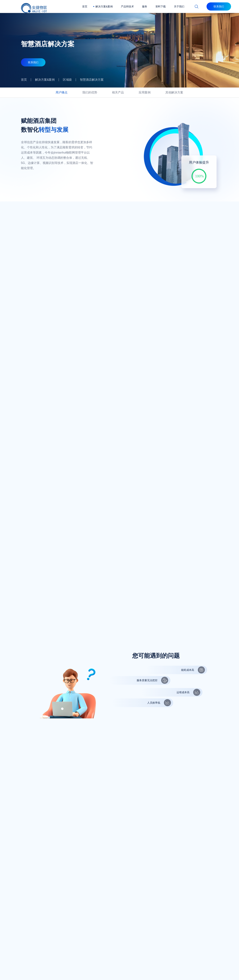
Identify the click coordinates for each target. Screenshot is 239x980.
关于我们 (179, 6)
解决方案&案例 (104, 6)
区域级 (67, 80)
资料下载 (161, 6)
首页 (85, 6)
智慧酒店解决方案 (92, 80)
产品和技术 (127, 6)
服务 (145, 6)
